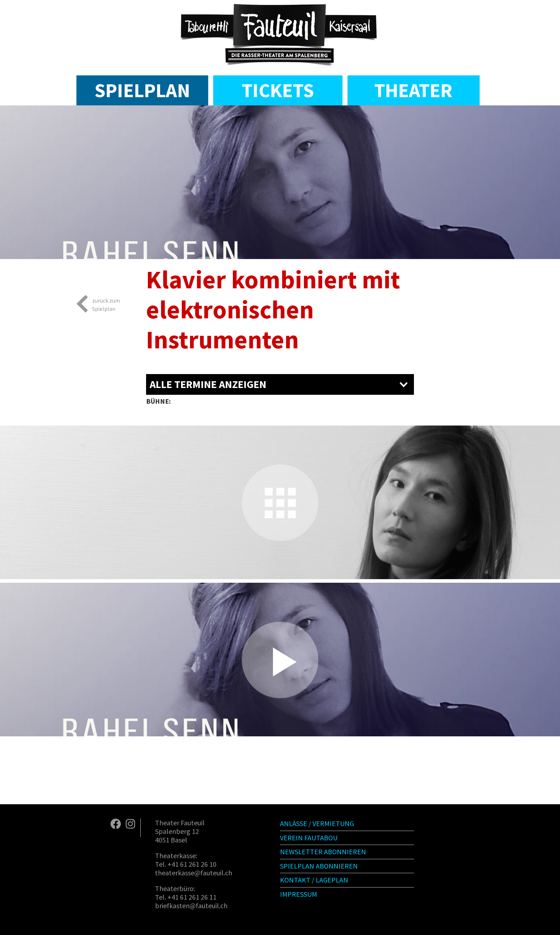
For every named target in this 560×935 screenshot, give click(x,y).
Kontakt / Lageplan (314, 880)
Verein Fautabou (309, 838)
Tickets (278, 90)
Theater (413, 90)
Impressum (299, 894)
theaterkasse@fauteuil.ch (194, 873)
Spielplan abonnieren (319, 866)
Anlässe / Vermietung (317, 823)
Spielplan (142, 90)
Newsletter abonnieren (323, 852)
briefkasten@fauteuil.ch (191, 906)
